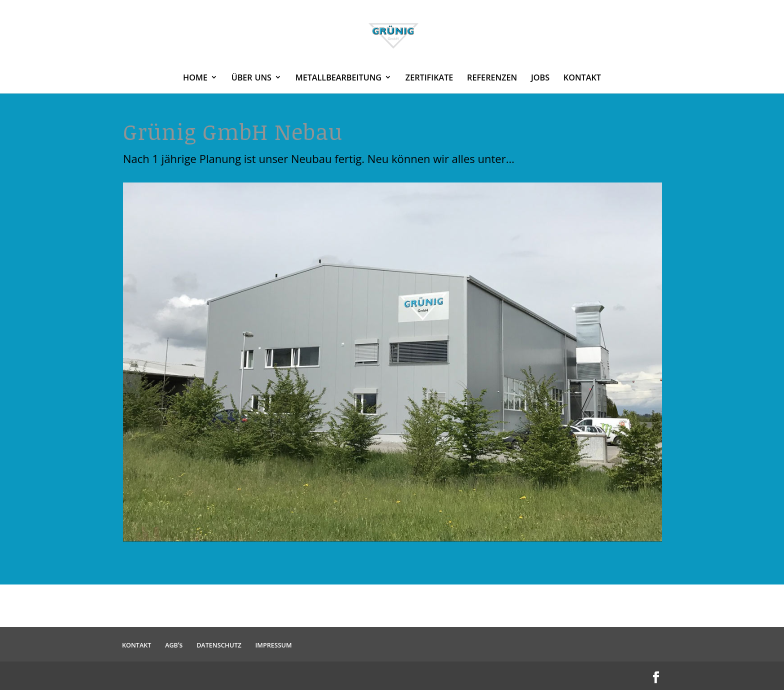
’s (174, 645)
